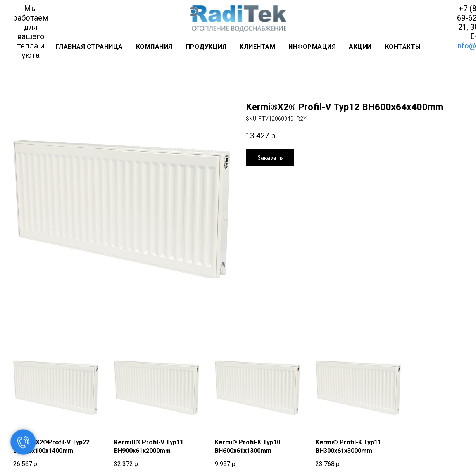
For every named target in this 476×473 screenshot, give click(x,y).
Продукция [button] (206, 47)
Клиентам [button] (257, 47)
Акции (360, 47)
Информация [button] (312, 47)
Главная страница (89, 47)
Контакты (403, 47)
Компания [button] (154, 47)
